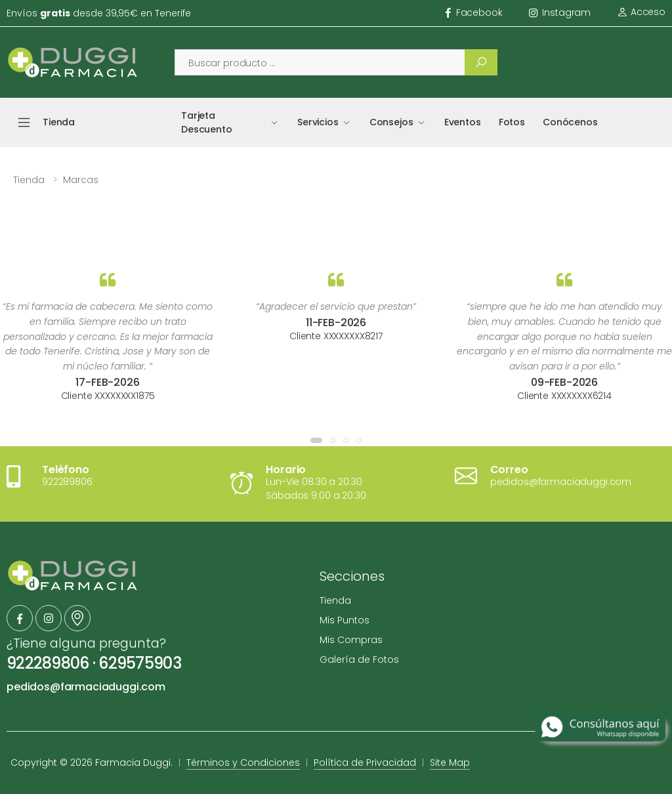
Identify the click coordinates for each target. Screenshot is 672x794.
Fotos (512, 122)
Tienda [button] (59, 122)
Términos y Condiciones (243, 763)
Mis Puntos (345, 620)
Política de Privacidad (365, 763)
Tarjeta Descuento (207, 122)
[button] (316, 440)
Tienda (29, 180)
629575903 (140, 663)
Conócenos (570, 122)
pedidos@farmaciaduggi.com (86, 687)
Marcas (81, 180)
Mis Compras (351, 640)
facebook (474, 12)
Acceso (641, 12)
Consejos (391, 122)
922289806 (48, 663)
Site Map (450, 763)
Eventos (463, 122)
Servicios (318, 122)
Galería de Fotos (359, 659)
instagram (560, 12)
